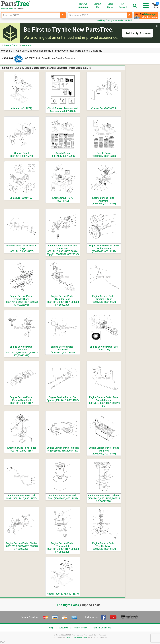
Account (123, 5)
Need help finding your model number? (114, 20)
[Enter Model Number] (98, 15)
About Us (63, 628)
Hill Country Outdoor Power (77, 637)
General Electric (11, 45)
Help (51, 628)
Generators (27, 45)
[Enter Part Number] (31, 15)
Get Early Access (138, 33)
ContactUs (97, 6)
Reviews (83, 5)
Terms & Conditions (102, 628)
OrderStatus (110, 6)
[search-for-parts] (63, 15)
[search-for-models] (130, 15)
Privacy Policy (80, 628)
